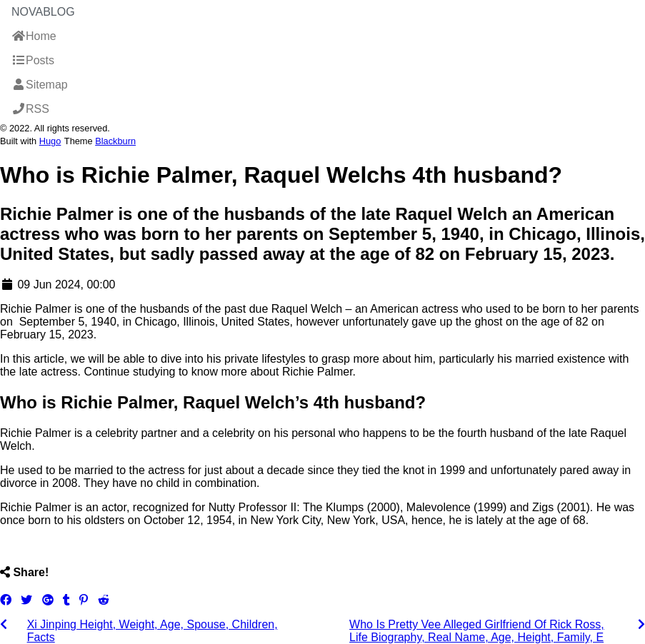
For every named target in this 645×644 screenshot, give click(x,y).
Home (34, 36)
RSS (30, 109)
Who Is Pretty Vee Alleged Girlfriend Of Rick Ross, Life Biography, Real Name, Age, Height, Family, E (477, 631)
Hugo (50, 141)
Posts (33, 60)
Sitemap (40, 85)
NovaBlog (43, 12)
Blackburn (115, 141)
